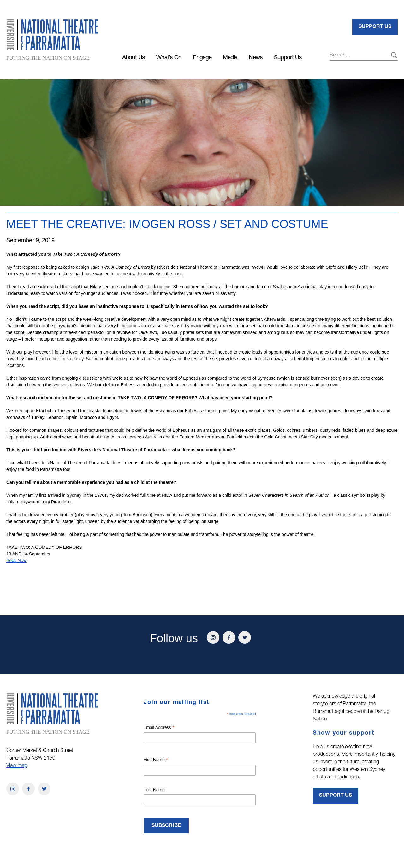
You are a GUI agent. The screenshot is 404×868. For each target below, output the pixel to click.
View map (17, 766)
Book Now (16, 560)
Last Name (154, 790)
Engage (202, 58)
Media (230, 58)
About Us (134, 58)
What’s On (169, 58)
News (256, 58)
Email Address (159, 729)
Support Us (288, 58)
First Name (156, 761)
